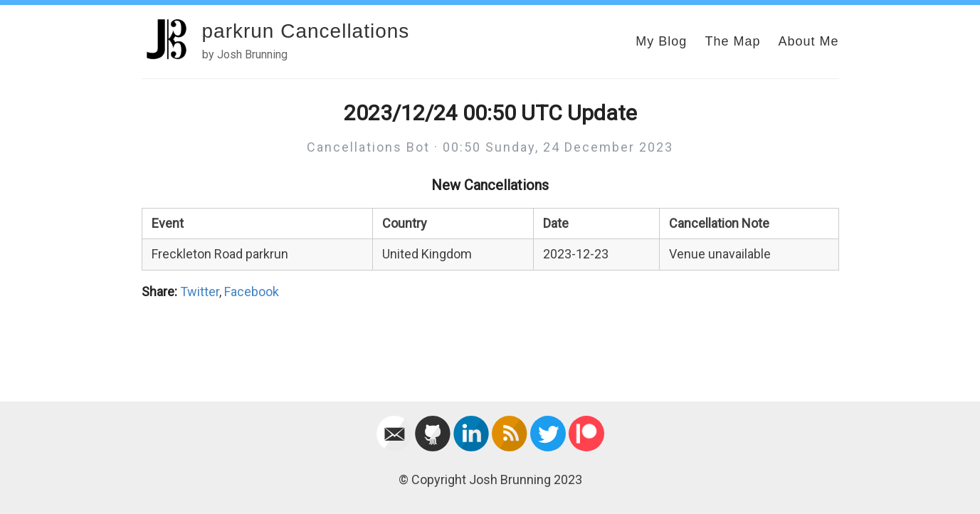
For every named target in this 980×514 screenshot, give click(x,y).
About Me (808, 41)
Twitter (200, 292)
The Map (732, 41)
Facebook (252, 292)
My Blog (661, 41)
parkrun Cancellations (306, 31)
